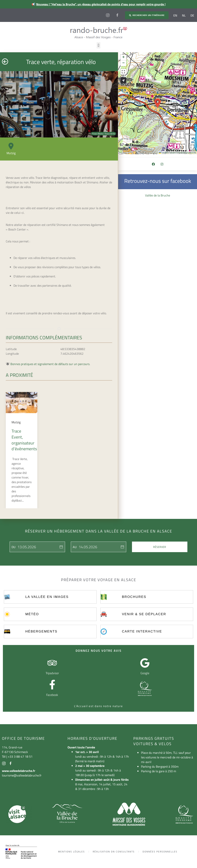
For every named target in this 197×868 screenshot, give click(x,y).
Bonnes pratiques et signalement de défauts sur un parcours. (50, 364)
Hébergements (41, 631)
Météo (32, 614)
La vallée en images (47, 597)
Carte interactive (142, 631)
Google (145, 673)
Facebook (52, 695)
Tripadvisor (52, 673)
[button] (98, 45)
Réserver (160, 547)
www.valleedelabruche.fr (19, 771)
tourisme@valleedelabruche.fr (22, 775)
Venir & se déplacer (144, 614)
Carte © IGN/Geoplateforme (183, 153)
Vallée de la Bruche (158, 195)
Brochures (134, 597)
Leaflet (163, 153)
